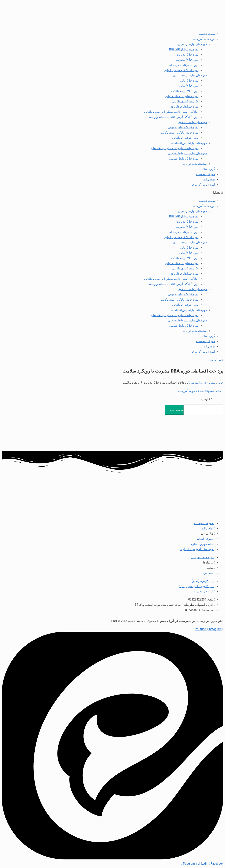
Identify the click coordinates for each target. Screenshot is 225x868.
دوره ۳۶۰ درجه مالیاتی (185, 91)
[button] (112, 193)
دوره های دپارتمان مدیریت (191, 44)
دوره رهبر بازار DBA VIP (184, 49)
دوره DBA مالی (189, 80)
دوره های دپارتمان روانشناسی (189, 143)
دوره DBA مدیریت (187, 54)
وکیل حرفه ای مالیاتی (185, 101)
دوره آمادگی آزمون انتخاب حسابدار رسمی (173, 117)
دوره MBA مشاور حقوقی (183, 127)
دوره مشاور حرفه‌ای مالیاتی (182, 96)
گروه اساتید (208, 169)
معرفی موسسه (205, 174)
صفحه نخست (207, 34)
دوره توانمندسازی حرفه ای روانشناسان (175, 148)
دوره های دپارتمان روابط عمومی (187, 153)
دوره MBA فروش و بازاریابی (181, 70)
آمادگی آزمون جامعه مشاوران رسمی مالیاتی (171, 112)
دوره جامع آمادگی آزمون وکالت (180, 132)
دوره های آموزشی (204, 39)
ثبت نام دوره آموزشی (202, 383)
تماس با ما (209, 179)
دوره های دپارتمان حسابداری (190, 75)
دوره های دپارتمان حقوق (192, 122)
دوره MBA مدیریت (187, 60)
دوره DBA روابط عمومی (184, 158)
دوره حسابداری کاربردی (184, 106)
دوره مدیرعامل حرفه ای (184, 65)
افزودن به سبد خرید (181, 410)
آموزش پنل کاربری (204, 184)
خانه (221, 383)
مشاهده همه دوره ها (195, 164)
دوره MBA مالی (189, 86)
